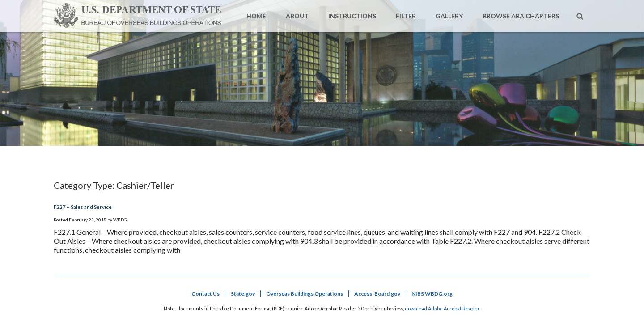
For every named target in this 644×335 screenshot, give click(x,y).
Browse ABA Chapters (521, 16)
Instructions (352, 16)
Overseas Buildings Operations (305, 294)
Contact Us (205, 294)
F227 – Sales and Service (83, 207)
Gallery (449, 16)
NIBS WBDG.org (432, 294)
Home (256, 16)
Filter (406, 16)
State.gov (243, 294)
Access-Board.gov (377, 294)
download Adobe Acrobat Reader (442, 308)
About (297, 16)
